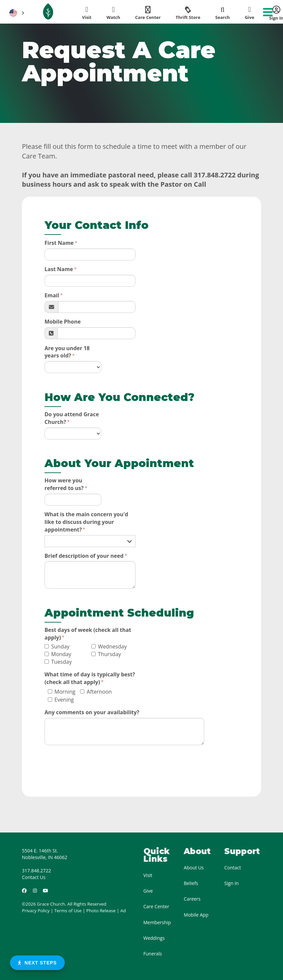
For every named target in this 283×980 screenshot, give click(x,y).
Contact (233, 868)
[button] (16, 13)
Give (148, 891)
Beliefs (191, 883)
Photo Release (101, 911)
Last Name (59, 269)
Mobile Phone (63, 322)
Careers (192, 899)
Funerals (153, 954)
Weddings (154, 938)
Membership (157, 922)
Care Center (156, 906)
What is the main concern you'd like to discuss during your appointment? (86, 522)
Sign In (232, 883)
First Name (59, 243)
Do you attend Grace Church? (72, 418)
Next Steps (37, 963)
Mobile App (196, 915)
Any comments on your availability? (92, 712)
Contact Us (34, 877)
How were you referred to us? (64, 484)
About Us (194, 868)
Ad (123, 911)
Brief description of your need (84, 556)
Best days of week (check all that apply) (88, 634)
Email (52, 295)
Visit (148, 875)
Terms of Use (68, 911)
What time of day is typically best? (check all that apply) (90, 678)
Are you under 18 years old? (67, 352)
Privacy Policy (36, 911)
